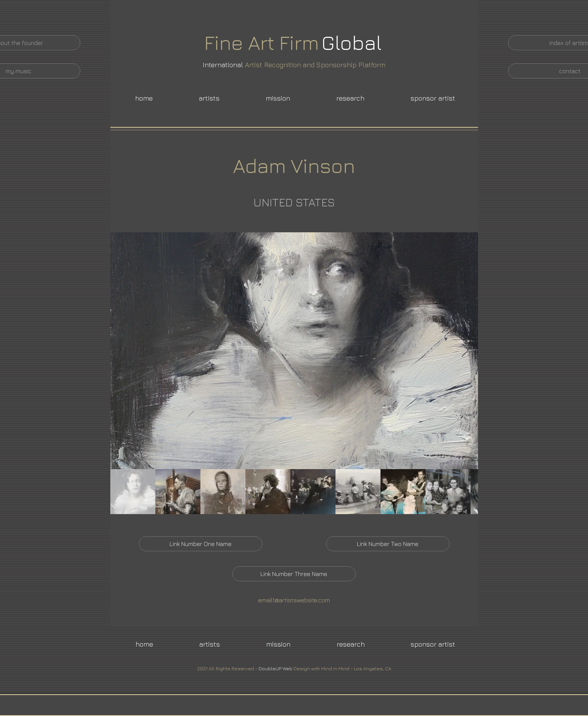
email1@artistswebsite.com (294, 600)
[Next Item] (465, 351)
